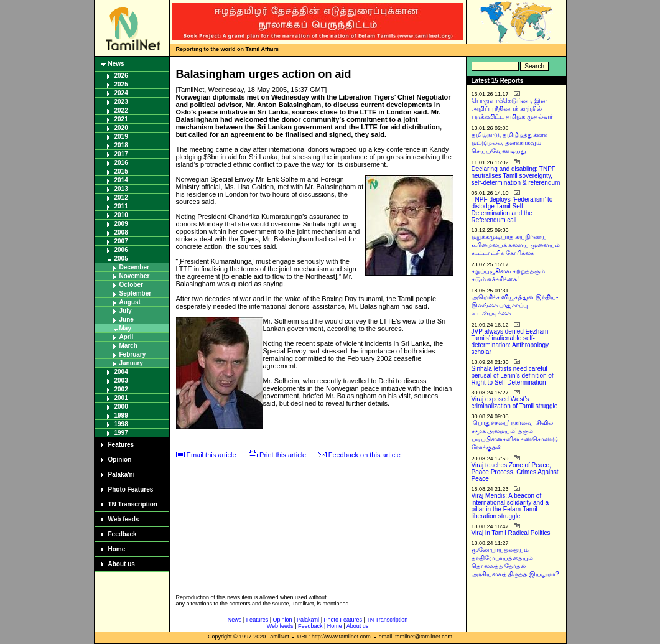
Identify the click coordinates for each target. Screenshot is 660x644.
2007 (121, 241)
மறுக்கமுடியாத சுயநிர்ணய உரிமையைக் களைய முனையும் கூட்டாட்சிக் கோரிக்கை (516, 245)
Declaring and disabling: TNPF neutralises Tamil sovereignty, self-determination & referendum (516, 176)
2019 (121, 137)
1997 (121, 433)
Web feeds (124, 519)
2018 (121, 145)
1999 (121, 415)
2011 (121, 206)
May (125, 328)
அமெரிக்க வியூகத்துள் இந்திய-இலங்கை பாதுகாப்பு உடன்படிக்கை (515, 305)
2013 (121, 189)
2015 (121, 171)
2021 (121, 119)
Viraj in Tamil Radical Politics (511, 533)
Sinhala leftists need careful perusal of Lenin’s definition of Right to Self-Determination (513, 376)
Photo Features (131, 489)
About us (122, 564)
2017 (121, 154)
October (131, 285)
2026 (121, 76)
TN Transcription (133, 504)
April (127, 337)
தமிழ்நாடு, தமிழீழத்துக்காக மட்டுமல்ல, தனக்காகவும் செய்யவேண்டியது (510, 143)
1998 (121, 424)
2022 (121, 110)
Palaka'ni (122, 474)
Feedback (123, 534)
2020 (121, 128)
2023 (121, 102)
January (131, 363)
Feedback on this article (365, 455)
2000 (121, 407)
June (127, 320)
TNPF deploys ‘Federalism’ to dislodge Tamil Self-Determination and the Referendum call (512, 210)
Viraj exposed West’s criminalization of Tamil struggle (515, 403)
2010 (121, 215)
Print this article (283, 455)
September (136, 293)
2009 (121, 224)
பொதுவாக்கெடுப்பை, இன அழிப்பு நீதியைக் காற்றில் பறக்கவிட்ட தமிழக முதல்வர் (512, 109)
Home (117, 549)
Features (121, 445)
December (134, 267)
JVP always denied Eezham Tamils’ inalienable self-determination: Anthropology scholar (510, 342)
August (130, 302)
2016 (121, 163)
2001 (121, 398)
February (133, 354)
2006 (121, 250)
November (135, 276)
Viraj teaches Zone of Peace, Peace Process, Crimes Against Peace (515, 472)
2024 (121, 93)
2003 (121, 380)
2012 (121, 198)
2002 (121, 389)
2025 (121, 84)
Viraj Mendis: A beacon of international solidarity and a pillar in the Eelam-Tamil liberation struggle (510, 506)
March (128, 346)
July (126, 311)
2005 (121, 259)
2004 (121, 372)
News (116, 64)
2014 (121, 180)
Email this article (211, 455)
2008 (121, 232)
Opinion (120, 460)
